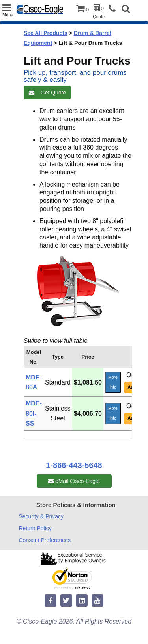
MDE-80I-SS (34, 413)
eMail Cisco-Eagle (74, 481)
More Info (113, 382)
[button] (126, 10)
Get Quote (47, 93)
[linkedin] (82, 601)
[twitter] (66, 601)
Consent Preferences (45, 540)
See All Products (46, 33)
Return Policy (35, 528)
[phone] (114, 9)
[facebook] (51, 601)
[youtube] (97, 601)
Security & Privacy (41, 516)
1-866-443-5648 (74, 465)
